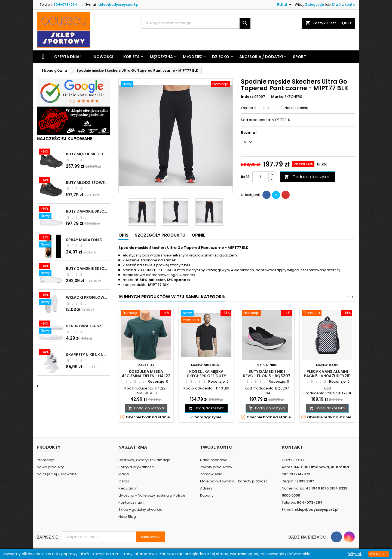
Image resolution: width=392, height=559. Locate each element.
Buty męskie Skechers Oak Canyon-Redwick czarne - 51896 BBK (87, 154)
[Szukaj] (196, 23)
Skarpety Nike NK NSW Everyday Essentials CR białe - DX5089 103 (87, 355)
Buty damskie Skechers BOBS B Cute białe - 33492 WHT (87, 211)
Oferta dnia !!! (69, 57)
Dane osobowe (214, 460)
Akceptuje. (379, 554)
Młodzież (192, 57)
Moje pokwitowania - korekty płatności (234, 481)
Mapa (124, 474)
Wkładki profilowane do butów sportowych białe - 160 (87, 297)
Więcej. (355, 554)
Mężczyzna (161, 57)
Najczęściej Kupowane (65, 139)
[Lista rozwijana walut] (285, 5)
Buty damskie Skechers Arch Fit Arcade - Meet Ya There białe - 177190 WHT (87, 268)
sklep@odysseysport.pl (119, 4)
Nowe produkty (50, 467)
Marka (277, 97)
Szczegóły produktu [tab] (160, 235)
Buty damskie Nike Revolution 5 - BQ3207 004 (267, 376)
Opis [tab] (123, 235)
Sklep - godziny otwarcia (140, 510)
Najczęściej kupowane (57, 474)
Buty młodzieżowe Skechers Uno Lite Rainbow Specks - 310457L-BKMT (87, 183)
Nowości (103, 57)
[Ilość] (261, 177)
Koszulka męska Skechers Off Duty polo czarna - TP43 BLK (206, 376)
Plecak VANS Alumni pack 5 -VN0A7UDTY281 (327, 374)
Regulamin (128, 488)
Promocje (45, 460)
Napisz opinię (296, 108)
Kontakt (292, 447)
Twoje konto (216, 447)
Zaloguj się (315, 4)
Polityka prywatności (137, 467)
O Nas (124, 481)
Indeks (247, 97)
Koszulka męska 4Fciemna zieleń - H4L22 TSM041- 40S (146, 376)
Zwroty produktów (216, 467)
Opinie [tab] (198, 235)
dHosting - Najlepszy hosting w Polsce (152, 495)
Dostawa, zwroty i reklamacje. (145, 460)
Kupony (207, 495)
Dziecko (221, 57)
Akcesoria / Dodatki (261, 57)
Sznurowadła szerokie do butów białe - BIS (87, 326)
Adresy (206, 488)
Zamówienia (211, 474)
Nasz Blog (127, 517)
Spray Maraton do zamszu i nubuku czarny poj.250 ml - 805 (87, 240)
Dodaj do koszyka (307, 177)
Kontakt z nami (131, 502)
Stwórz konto (343, 4)
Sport (299, 57)
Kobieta (131, 57)
